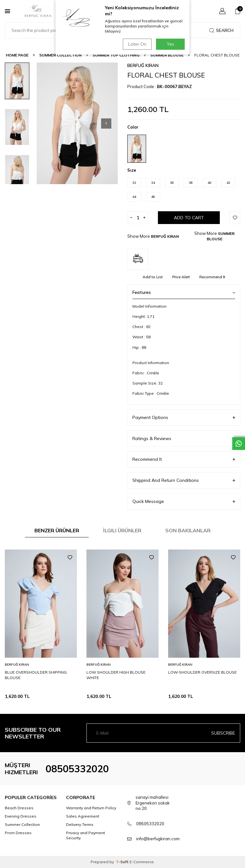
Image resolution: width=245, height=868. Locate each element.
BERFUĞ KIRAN (143, 65)
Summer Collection (22, 824)
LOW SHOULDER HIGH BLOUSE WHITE (116, 675)
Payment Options (184, 418)
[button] (106, 123)
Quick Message (184, 501)
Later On (137, 44)
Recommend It (212, 277)
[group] (77, 123)
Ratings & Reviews (184, 439)
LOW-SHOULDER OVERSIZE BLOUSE (202, 672)
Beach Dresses (19, 808)
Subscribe (223, 733)
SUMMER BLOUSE (167, 55)
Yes (171, 44)
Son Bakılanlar (188, 530)
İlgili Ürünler (122, 530)
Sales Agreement (83, 816)
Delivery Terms (80, 824)
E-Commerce (142, 862)
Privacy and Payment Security (85, 835)
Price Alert (181, 277)
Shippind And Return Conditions (184, 480)
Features (184, 292)
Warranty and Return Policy (91, 808)
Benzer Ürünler (57, 530)
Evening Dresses (21, 816)
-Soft (123, 862)
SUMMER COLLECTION (60, 55)
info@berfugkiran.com (158, 839)
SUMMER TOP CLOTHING (116, 55)
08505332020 (77, 769)
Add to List (153, 277)
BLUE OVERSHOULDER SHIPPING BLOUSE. (36, 675)
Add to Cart (189, 218)
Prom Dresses (18, 833)
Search (221, 30)
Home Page (17, 55)
